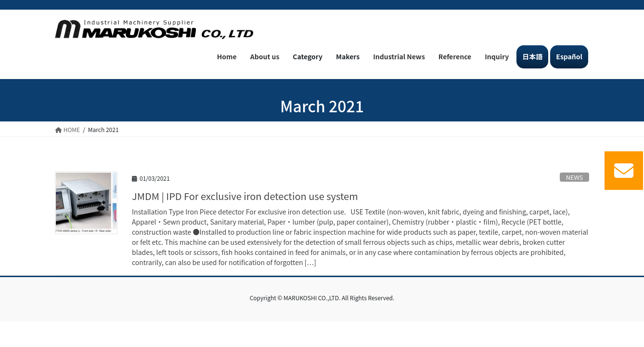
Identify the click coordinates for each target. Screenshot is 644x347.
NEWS (575, 177)
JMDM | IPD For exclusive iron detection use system (245, 196)
